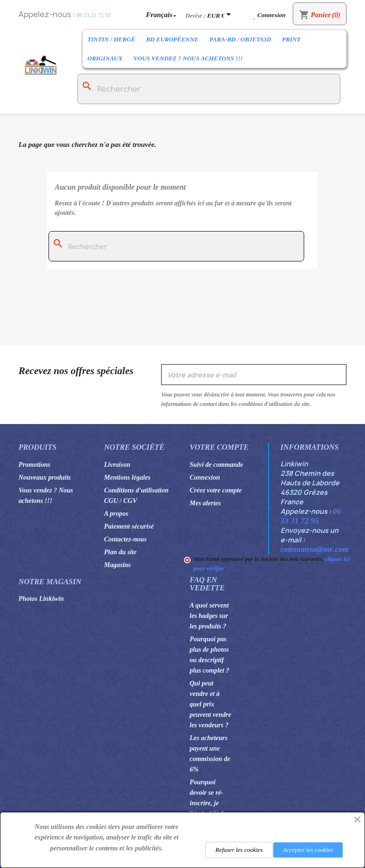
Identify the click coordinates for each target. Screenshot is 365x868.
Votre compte (219, 447)
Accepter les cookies (308, 850)
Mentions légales (127, 477)
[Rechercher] (209, 89)
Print (291, 39)
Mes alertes (205, 503)
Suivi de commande (216, 465)
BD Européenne (172, 39)
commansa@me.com (315, 549)
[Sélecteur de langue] (162, 14)
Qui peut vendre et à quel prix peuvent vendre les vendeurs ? (210, 704)
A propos (116, 514)
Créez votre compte (216, 490)
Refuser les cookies (239, 850)
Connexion (205, 477)
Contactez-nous (125, 539)
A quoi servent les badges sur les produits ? (209, 616)
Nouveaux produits (45, 477)
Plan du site (120, 552)
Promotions (34, 465)
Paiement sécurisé (129, 526)
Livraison (117, 465)
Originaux (105, 58)
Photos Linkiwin (41, 599)
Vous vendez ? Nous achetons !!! (188, 58)
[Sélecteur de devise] (221, 15)
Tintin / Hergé (111, 39)
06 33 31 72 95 (94, 15)
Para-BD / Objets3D (240, 39)
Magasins (117, 565)
